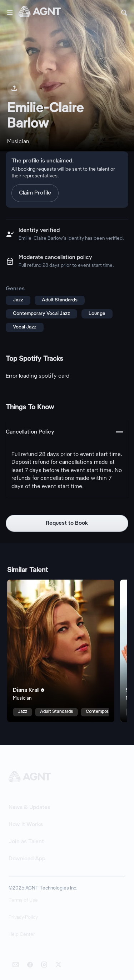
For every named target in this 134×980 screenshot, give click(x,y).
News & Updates (29, 808)
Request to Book (67, 523)
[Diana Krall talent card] (61, 651)
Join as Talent (26, 842)
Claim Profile (35, 193)
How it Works (26, 825)
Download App (27, 859)
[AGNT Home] (40, 13)
